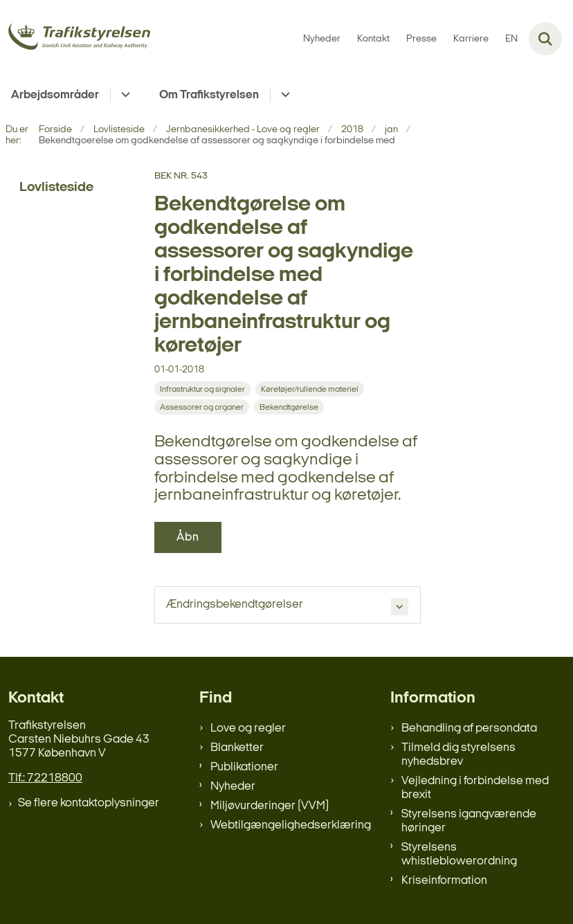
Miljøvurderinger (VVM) (270, 806)
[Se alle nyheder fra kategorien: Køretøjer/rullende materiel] (310, 389)
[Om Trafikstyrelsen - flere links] (283, 96)
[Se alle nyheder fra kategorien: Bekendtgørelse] (289, 407)
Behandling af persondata (469, 728)
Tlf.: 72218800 (45, 778)
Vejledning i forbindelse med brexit (475, 788)
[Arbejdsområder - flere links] (124, 96)
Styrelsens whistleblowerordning (459, 854)
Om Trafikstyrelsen (209, 95)
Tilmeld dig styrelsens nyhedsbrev (458, 755)
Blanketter (237, 748)
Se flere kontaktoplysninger (89, 803)
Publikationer (244, 767)
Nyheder (233, 787)
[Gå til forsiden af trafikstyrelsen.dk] (75, 39)
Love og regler (248, 728)
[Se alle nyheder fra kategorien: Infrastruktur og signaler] (202, 389)
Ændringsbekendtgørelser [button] (235, 605)
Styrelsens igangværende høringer (469, 821)
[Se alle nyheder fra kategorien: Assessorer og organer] (202, 407)
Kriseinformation (444, 881)
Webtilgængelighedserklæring (291, 825)
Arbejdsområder (55, 95)
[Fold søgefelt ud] (545, 39)
